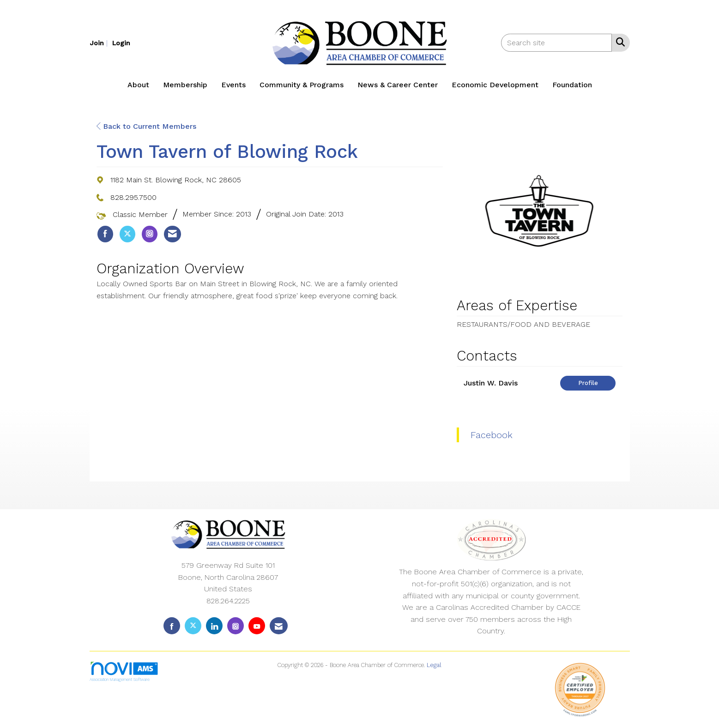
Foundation (572, 85)
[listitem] (100, 43)
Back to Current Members (146, 126)
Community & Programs (302, 85)
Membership (185, 85)
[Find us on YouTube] (257, 626)
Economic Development (495, 85)
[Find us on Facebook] (172, 626)
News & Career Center (398, 85)
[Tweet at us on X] (193, 626)
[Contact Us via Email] (279, 626)
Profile (588, 383)
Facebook (492, 435)
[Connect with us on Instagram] (236, 626)
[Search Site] (619, 42)
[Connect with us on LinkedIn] (214, 626)
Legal (434, 665)
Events (233, 85)
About (138, 85)
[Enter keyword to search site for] (556, 43)
